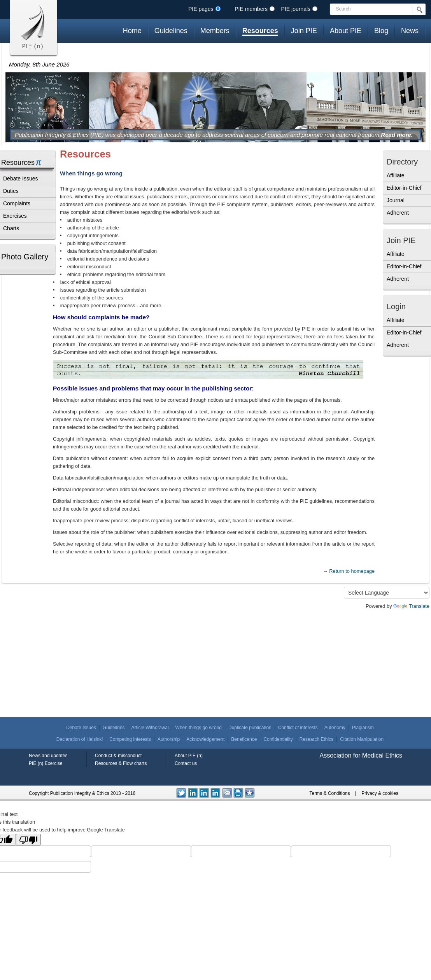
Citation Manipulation (362, 739)
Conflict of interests (298, 728)
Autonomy (335, 728)
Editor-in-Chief (404, 188)
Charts (11, 228)
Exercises (15, 216)
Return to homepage (352, 571)
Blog (381, 31)
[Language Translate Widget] (387, 593)
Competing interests (130, 739)
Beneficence (244, 739)
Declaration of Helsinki (80, 739)
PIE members (251, 9)
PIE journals (296, 9)
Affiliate (396, 175)
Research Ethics (316, 739)
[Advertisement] (406, 411)
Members (215, 31)
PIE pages (201, 9)
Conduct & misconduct (118, 756)
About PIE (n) (189, 756)
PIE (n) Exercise (46, 763)
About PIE (346, 31)
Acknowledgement (205, 739)
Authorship (169, 739)
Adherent (398, 213)
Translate (411, 606)
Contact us (186, 763)
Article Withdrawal (150, 728)
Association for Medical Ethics (361, 755)
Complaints (17, 203)
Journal (396, 200)
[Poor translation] (28, 840)
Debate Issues (21, 178)
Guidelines (171, 31)
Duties (11, 191)
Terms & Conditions (329, 793)
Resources (260, 31)
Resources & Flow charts (121, 763)
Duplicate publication (250, 728)
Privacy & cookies (380, 793)
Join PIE (304, 31)
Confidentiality (278, 739)
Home (132, 31)
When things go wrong (199, 728)
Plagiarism (363, 728)
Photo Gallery (25, 257)
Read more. (397, 135)
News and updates (48, 756)
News (410, 31)
